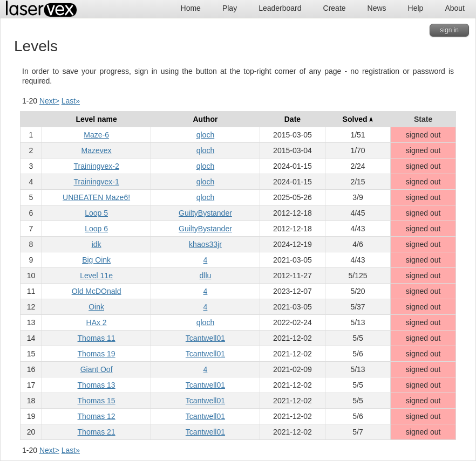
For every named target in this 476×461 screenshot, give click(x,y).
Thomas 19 (97, 354)
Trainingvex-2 (96, 166)
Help (416, 8)
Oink (96, 307)
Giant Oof (97, 369)
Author (206, 119)
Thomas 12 (97, 416)
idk (97, 244)
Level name (96, 119)
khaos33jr (205, 244)
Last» (71, 101)
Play (230, 8)
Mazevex (97, 150)
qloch (205, 135)
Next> (49, 101)
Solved (358, 119)
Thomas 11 (97, 338)
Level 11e (96, 276)
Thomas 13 (97, 385)
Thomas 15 (97, 401)
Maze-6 (96, 135)
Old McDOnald (97, 291)
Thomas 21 (97, 432)
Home (191, 8)
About (455, 8)
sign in (449, 30)
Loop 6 (96, 229)
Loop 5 (96, 213)
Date (293, 119)
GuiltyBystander (205, 213)
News (377, 8)
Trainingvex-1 (96, 182)
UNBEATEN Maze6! (96, 197)
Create (335, 8)
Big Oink (96, 260)
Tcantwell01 (205, 338)
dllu (206, 276)
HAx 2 (97, 322)
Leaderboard (280, 8)
